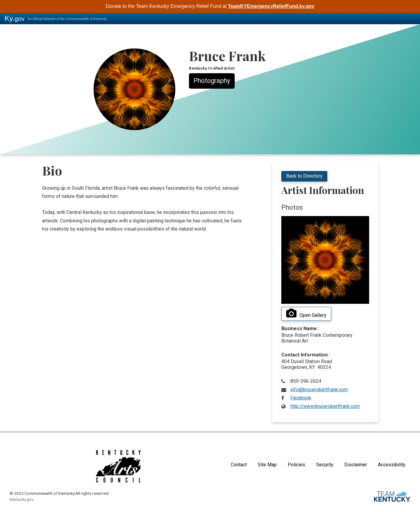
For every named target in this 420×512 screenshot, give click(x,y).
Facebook (301, 398)
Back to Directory (304, 176)
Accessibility (392, 465)
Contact (239, 465)
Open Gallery (306, 313)
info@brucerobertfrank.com (319, 390)
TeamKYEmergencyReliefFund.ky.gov (271, 6)
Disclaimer (356, 465)
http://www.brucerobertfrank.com (325, 406)
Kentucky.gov (22, 499)
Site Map (267, 465)
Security (325, 465)
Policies (296, 465)
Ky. (15, 18)
